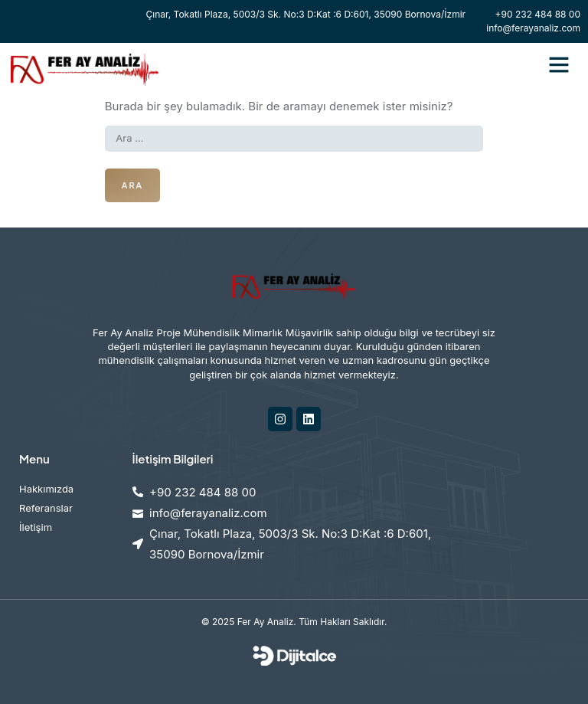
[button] (559, 64)
